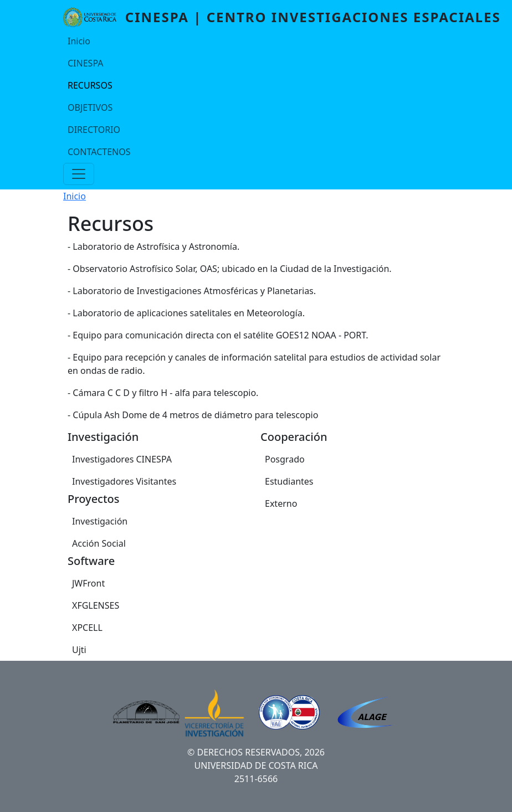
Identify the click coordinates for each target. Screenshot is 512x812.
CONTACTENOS (99, 152)
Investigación (100, 521)
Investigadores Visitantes (124, 481)
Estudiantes (289, 481)
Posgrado (285, 459)
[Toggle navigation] (79, 174)
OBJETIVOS (90, 107)
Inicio (79, 41)
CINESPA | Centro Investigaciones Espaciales (313, 17)
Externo (281, 503)
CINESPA (85, 63)
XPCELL (87, 628)
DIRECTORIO (94, 130)
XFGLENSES (96, 605)
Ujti (79, 650)
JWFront (88, 583)
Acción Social (99, 543)
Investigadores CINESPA (122, 459)
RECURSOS (90, 85)
